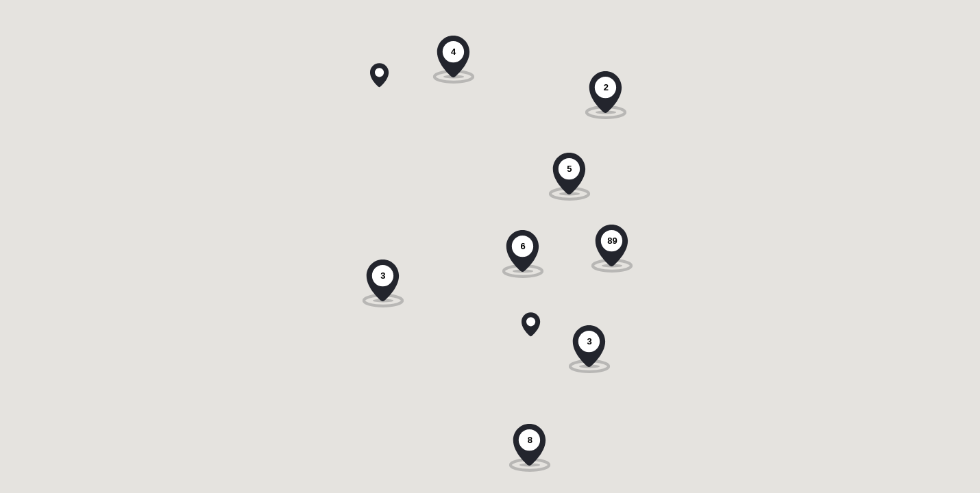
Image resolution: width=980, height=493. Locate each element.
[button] (379, 70)
